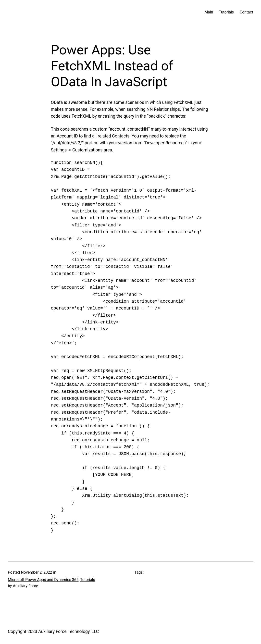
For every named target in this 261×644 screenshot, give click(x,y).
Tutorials (88, 580)
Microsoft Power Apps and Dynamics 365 (43, 580)
